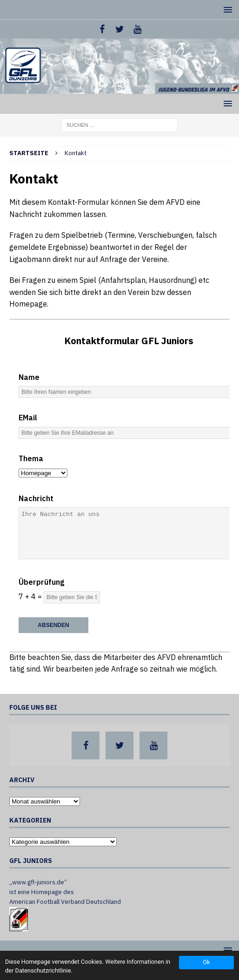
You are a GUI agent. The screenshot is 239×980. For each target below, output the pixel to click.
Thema (31, 458)
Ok (206, 962)
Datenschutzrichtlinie (43, 970)
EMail (28, 418)
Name (29, 377)
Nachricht (36, 498)
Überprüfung (41, 582)
